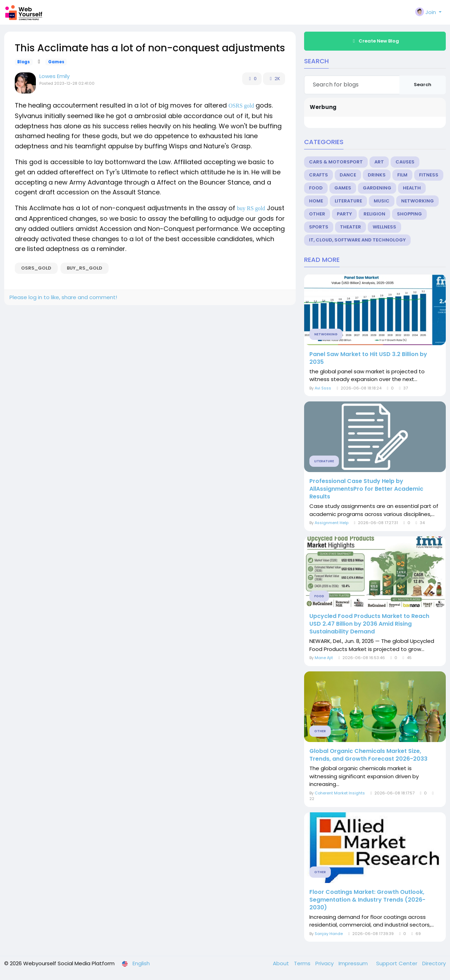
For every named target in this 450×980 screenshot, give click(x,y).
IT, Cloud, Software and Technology (357, 240)
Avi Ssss (323, 388)
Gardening (377, 188)
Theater (351, 227)
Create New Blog (375, 41)
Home (316, 201)
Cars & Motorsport (336, 162)
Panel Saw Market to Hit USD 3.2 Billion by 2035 (368, 358)
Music (382, 201)
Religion (374, 214)
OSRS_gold (36, 268)
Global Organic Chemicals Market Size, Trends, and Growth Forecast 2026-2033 (368, 755)
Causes (405, 162)
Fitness (429, 175)
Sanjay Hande (329, 934)
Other (317, 214)
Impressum (354, 963)
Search (423, 85)
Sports (319, 227)
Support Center (397, 963)
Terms (303, 963)
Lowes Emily (54, 76)
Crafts (319, 175)
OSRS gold (241, 106)
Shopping (409, 214)
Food (316, 188)
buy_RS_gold (85, 268)
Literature (348, 201)
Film (402, 175)
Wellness (384, 227)
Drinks (377, 175)
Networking (417, 201)
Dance (348, 175)
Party (344, 214)
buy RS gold (251, 208)
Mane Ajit (324, 658)
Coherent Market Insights (340, 793)
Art (379, 162)
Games (56, 62)
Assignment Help (332, 523)
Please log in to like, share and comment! (63, 297)
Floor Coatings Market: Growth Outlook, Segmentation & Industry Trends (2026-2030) (367, 900)
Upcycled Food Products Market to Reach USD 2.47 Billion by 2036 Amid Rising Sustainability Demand (369, 624)
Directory (434, 963)
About (282, 963)
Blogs (24, 62)
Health (412, 188)
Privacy (325, 963)
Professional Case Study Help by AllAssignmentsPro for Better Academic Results (366, 489)
